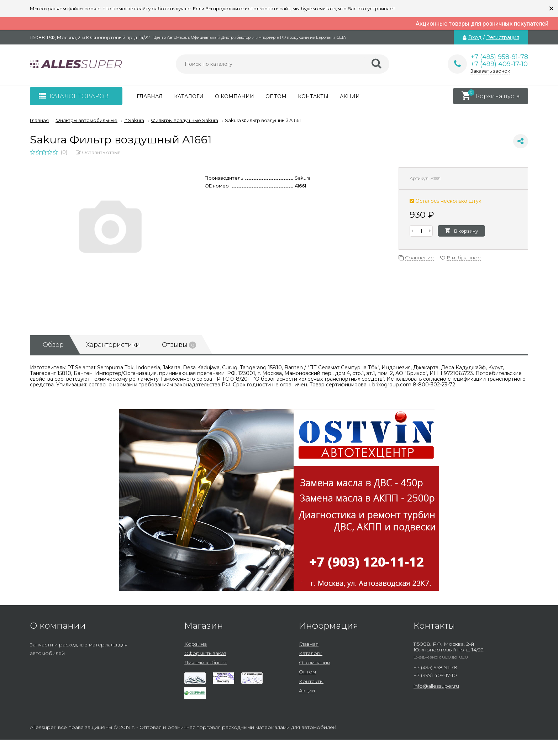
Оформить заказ (205, 653)
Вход (475, 37)
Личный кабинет (206, 662)
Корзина (196, 644)
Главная (150, 96)
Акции (350, 96)
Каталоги (189, 96)
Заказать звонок (490, 71)
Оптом (276, 96)
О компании (235, 96)
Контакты (313, 96)
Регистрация (503, 37)
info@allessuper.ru (436, 686)
